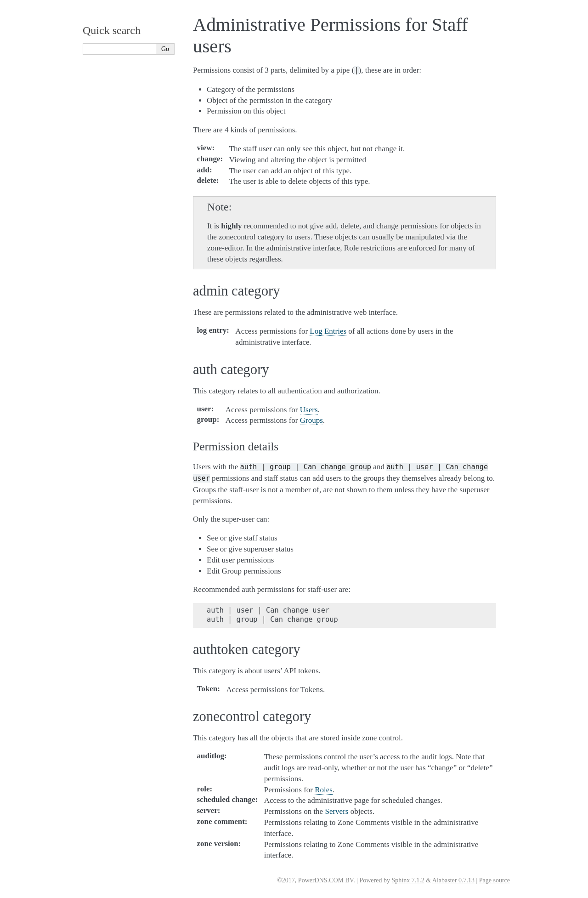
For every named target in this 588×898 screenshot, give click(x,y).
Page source (495, 880)
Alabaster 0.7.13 (453, 880)
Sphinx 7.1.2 (408, 880)
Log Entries (328, 331)
